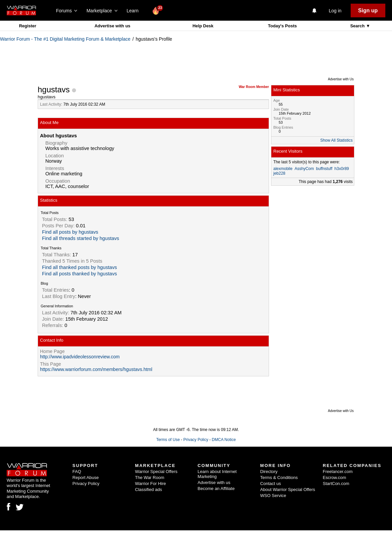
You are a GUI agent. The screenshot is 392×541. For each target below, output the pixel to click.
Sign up (368, 10)
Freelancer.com (338, 471)
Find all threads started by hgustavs (80, 238)
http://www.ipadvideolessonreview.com (80, 357)
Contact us (271, 483)
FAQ (77, 471)
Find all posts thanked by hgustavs (79, 274)
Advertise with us (112, 26)
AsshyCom (304, 169)
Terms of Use (168, 440)
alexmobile (283, 169)
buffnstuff (324, 169)
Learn (134, 11)
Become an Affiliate (216, 488)
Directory (269, 471)
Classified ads (148, 489)
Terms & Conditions (279, 477)
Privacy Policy (196, 440)
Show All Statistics (336, 140)
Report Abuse (85, 477)
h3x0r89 (341, 169)
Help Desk (203, 26)
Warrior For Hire (150, 483)
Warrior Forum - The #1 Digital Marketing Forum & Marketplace (65, 39)
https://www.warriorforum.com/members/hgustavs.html (96, 369)
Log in (335, 11)
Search (358, 26)
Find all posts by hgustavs (70, 232)
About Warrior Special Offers (288, 489)
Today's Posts (282, 26)
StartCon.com (336, 483)
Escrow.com (334, 477)
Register (28, 26)
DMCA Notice (224, 440)
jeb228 (279, 173)
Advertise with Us (341, 79)
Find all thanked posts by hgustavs (79, 267)
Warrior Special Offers (156, 471)
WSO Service (273, 495)
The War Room (150, 477)
